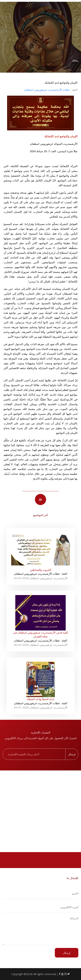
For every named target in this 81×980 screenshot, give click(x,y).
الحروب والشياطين (40, 570)
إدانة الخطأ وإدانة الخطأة (40, 699)
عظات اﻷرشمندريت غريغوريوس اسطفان (47, 90)
